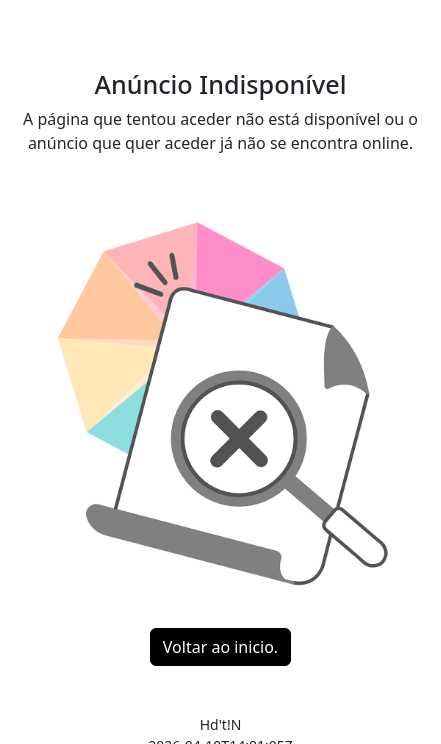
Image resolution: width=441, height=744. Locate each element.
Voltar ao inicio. (220, 647)
